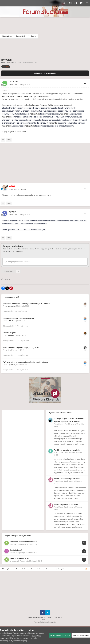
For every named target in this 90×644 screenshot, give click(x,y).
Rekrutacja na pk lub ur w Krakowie (24, 542)
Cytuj (9, 140)
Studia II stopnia (9, 333)
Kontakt (49, 618)
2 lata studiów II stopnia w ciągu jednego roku (21, 347)
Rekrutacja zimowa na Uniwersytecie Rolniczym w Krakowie (26, 304)
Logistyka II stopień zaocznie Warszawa (19, 318)
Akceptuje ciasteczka (60, 635)
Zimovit (61, 424)
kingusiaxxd (14, 561)
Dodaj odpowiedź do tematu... (18, 262)
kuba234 (13, 544)
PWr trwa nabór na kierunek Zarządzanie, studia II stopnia (26, 362)
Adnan (61, 453)
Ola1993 (11, 335)
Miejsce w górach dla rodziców (66, 504)
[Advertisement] (64, 36)
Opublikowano (20, 85)
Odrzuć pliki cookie (81, 635)
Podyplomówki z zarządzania (28, 96)
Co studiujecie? (16, 550)
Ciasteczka (58, 618)
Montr (61, 481)
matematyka (35, 114)
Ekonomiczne (32, 63)
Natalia (12, 553)
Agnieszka (11, 306)
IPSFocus (41, 618)
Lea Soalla (10, 63)
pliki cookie (31, 633)
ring (9, 350)
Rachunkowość (8, 96)
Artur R (10, 321)
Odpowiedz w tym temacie (45, 73)
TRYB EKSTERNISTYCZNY (20, 558)
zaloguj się (73, 249)
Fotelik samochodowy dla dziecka (67, 450)
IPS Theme (32, 618)
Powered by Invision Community (45, 622)
